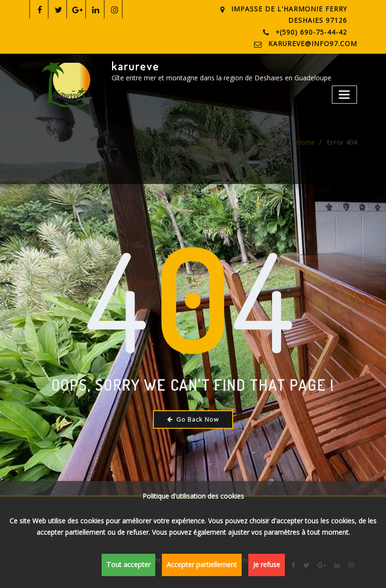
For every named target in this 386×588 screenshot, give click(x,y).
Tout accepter (131, 566)
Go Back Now (193, 418)
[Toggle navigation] (345, 92)
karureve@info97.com (317, 43)
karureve (135, 65)
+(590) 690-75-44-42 (313, 31)
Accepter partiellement (200, 566)
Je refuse (261, 566)
